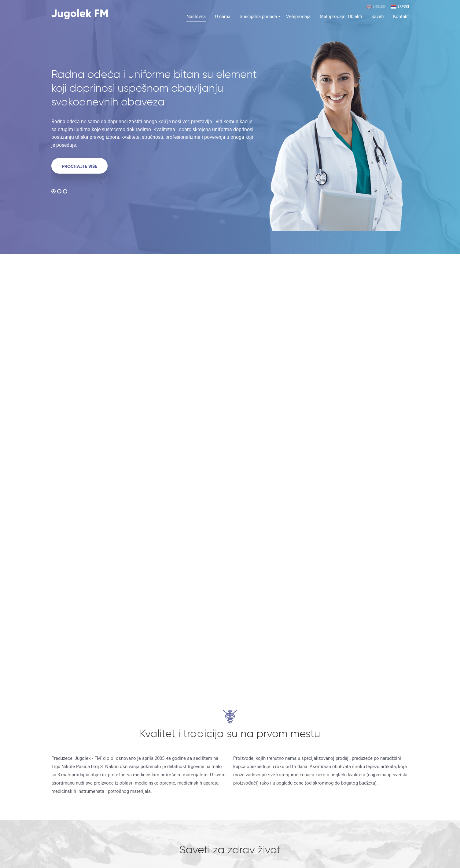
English (376, 7)
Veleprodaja (298, 16)
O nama (223, 16)
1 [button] (53, 192)
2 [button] (59, 192)
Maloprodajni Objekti (341, 16)
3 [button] (65, 192)
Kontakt (401, 16)
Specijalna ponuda (258, 16)
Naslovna (196, 16)
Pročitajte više (79, 166)
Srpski (400, 7)
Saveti (378, 16)
